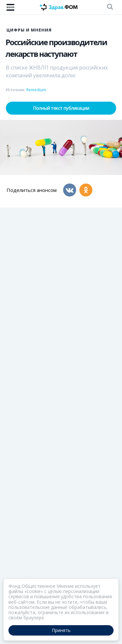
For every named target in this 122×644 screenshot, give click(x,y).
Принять (61, 630)
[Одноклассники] (86, 190)
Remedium (36, 90)
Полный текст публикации (61, 108)
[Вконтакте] (70, 190)
